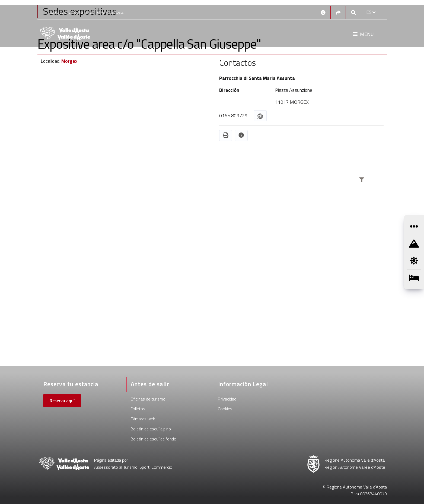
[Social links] (338, 12)
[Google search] (353, 12)
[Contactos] (323, 12)
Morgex (69, 61)
